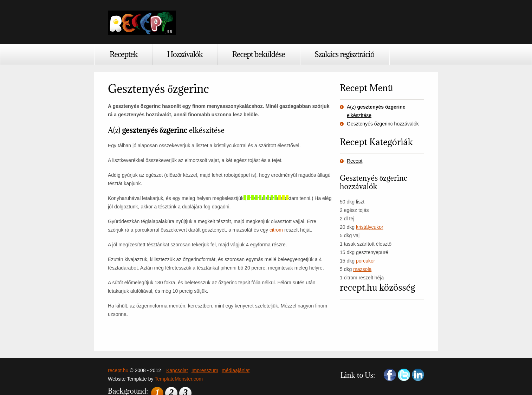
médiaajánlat (236, 370)
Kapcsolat (177, 370)
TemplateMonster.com (179, 379)
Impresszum (205, 370)
